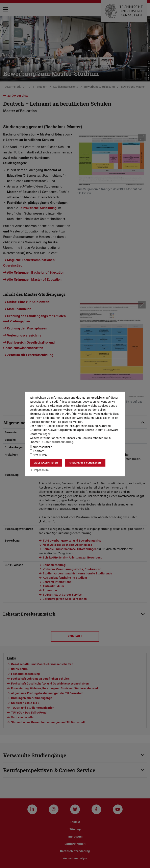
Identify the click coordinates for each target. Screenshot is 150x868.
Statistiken (38, 455)
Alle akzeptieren (46, 463)
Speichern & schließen (85, 463)
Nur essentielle (41, 447)
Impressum (39, 470)
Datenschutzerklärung (57, 442)
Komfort (37, 451)
